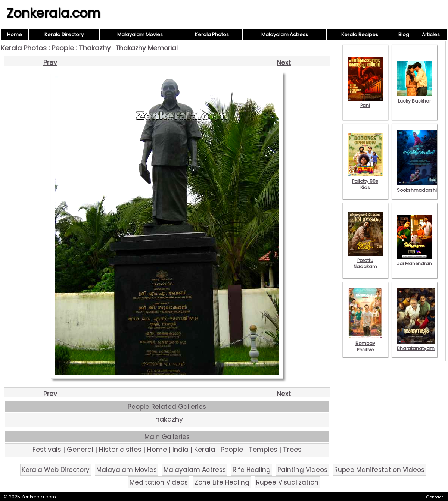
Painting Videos (302, 470)
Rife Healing (252, 470)
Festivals (47, 449)
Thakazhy (95, 48)
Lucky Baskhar (414, 98)
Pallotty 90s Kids (365, 181)
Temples (263, 449)
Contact (435, 497)
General (80, 449)
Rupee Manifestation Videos (379, 470)
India (181, 449)
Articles (431, 35)
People (63, 48)
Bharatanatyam (416, 345)
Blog (404, 35)
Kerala (205, 449)
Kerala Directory (64, 35)
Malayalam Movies (140, 35)
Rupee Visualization (287, 482)
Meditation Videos (159, 482)
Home (15, 35)
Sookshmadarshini (419, 187)
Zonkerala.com (53, 13)
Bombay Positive (365, 343)
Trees (292, 449)
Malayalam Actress (285, 35)
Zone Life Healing (222, 482)
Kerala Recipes (360, 35)
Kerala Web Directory (56, 470)
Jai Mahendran (414, 260)
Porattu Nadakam (365, 260)
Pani (365, 102)
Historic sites (120, 449)
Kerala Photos (212, 35)
